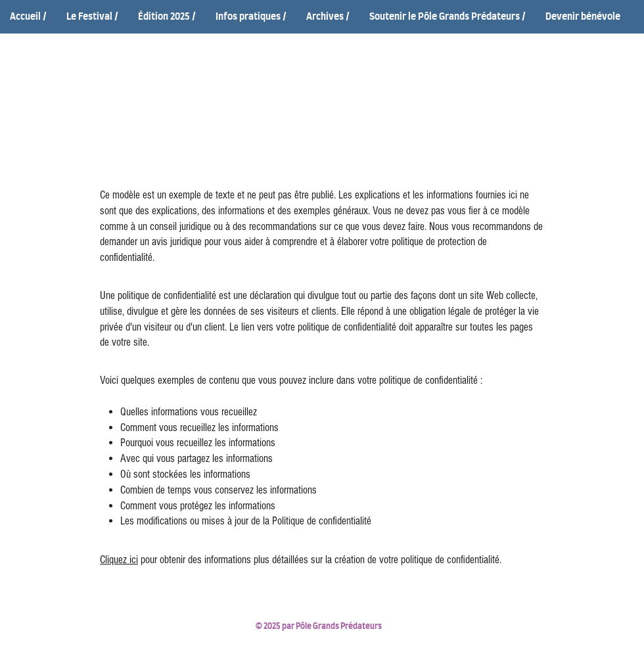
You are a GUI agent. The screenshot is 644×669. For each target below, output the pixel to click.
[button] (92, 17)
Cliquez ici (119, 560)
